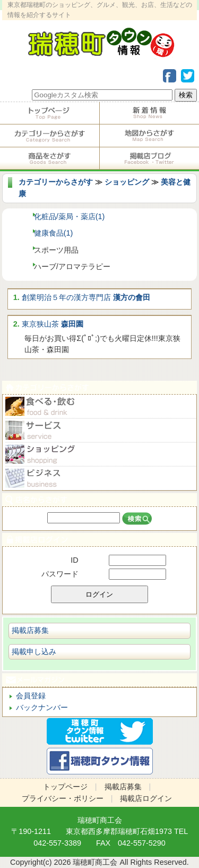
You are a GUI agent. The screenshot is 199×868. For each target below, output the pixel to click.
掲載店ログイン (100, 540)
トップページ (50, 113)
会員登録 (31, 696)
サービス (100, 431)
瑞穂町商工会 (100, 820)
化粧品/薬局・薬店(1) (70, 216)
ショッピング (127, 182)
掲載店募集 (30, 630)
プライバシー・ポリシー (63, 798)
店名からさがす (100, 500)
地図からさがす (150, 136)
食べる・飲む (100, 407)
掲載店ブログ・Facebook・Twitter (150, 158)
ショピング (100, 454)
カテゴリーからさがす (50, 136)
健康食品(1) (54, 233)
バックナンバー (42, 707)
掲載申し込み (34, 652)
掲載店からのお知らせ (150, 113)
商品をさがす (50, 158)
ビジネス (100, 478)
